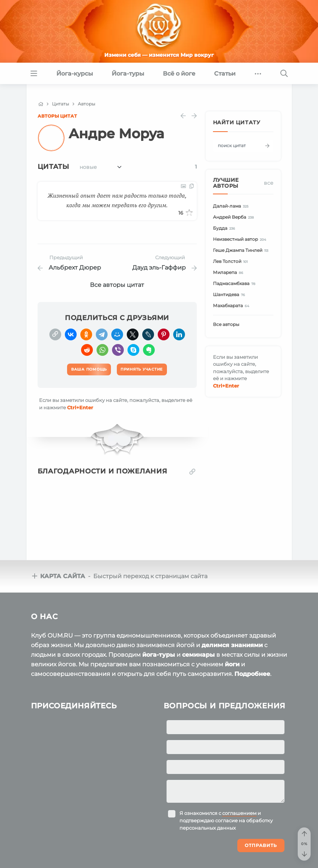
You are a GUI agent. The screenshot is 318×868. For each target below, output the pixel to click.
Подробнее (252, 674)
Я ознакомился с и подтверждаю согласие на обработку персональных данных (226, 820)
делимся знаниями (232, 645)
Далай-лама (232, 206)
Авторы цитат (57, 116)
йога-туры (159, 655)
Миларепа (229, 273)
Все (269, 183)
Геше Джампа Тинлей (242, 251)
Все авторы (226, 324)
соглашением (239, 813)
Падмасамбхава (235, 284)
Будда (225, 228)
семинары (198, 655)
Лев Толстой (232, 262)
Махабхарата (232, 306)
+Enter (80, 407)
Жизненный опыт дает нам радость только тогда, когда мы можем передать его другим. (117, 200)
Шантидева (230, 295)
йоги (232, 664)
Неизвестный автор (241, 239)
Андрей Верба (235, 217)
